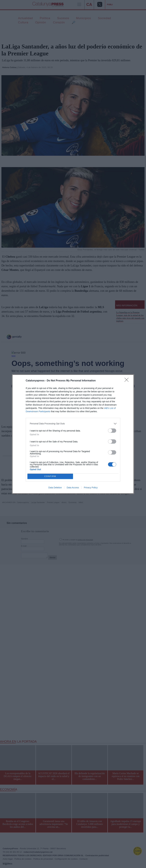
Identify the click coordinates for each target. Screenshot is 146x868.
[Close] (128, 381)
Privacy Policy (91, 488)
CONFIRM (50, 476)
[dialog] (73, 434)
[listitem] (73, 424)
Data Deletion (55, 488)
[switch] (112, 431)
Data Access (73, 488)
